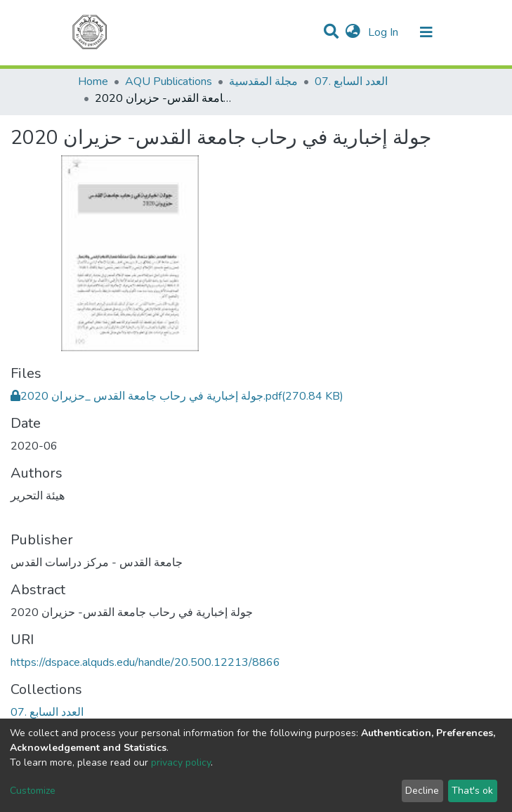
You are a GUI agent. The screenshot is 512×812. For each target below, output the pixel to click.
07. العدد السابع (351, 81)
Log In (385, 32)
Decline (422, 791)
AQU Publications (169, 81)
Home (93, 81)
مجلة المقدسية (263, 81)
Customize (33, 791)
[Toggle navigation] (426, 32)
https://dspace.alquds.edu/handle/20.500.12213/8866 (145, 662)
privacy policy (181, 762)
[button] (353, 32)
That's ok (472, 791)
